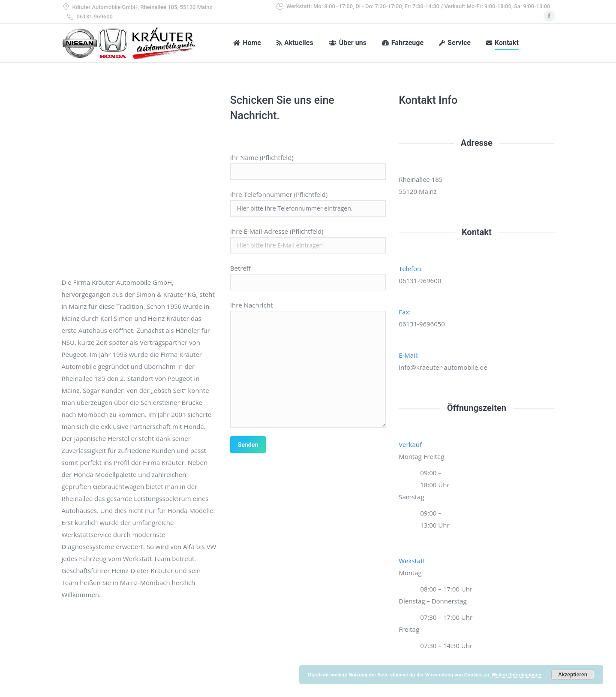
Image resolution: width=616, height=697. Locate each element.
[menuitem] (247, 43)
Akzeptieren (573, 675)
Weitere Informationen (517, 675)
